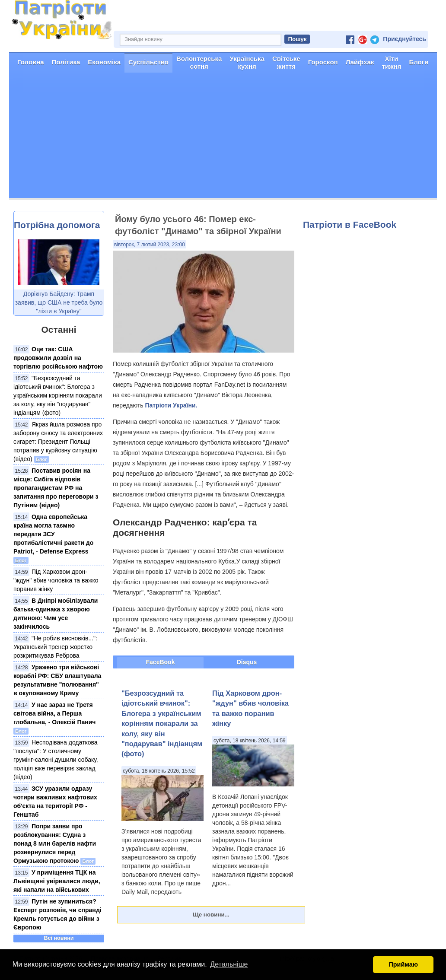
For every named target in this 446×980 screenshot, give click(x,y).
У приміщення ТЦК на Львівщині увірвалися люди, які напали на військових (57, 881)
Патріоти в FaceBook (350, 224)
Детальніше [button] (229, 964)
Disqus (247, 662)
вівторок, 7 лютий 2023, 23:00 (150, 245)
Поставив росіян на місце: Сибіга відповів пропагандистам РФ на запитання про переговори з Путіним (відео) (56, 488)
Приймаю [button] (403, 964)
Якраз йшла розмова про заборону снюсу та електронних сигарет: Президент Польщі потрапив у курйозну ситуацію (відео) (58, 442)
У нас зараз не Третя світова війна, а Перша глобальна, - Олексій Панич (54, 713)
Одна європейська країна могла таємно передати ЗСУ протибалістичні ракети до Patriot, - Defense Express (53, 534)
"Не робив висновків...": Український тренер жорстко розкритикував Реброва (55, 647)
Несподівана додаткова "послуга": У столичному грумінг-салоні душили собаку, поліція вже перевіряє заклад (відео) (56, 760)
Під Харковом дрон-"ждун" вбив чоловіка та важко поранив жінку (56, 580)
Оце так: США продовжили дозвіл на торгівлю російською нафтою (58, 358)
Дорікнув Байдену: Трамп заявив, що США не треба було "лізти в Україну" (59, 302)
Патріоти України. (171, 405)
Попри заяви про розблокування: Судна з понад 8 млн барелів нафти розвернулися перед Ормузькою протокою (55, 843)
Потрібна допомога (57, 225)
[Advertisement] (223, 137)
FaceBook (161, 662)
